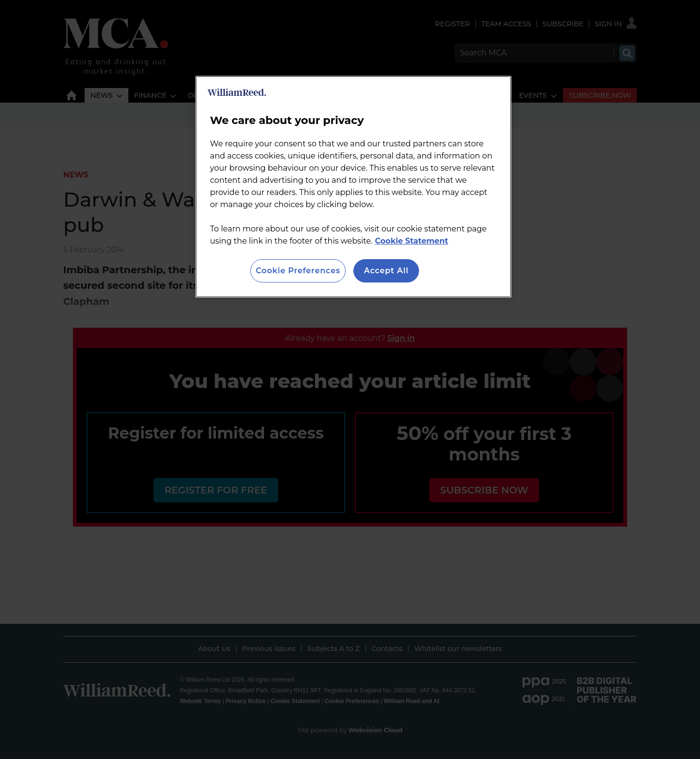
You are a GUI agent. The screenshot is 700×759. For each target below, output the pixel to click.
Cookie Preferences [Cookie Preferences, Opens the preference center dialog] (298, 271)
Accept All (386, 271)
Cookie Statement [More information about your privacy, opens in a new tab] (411, 241)
